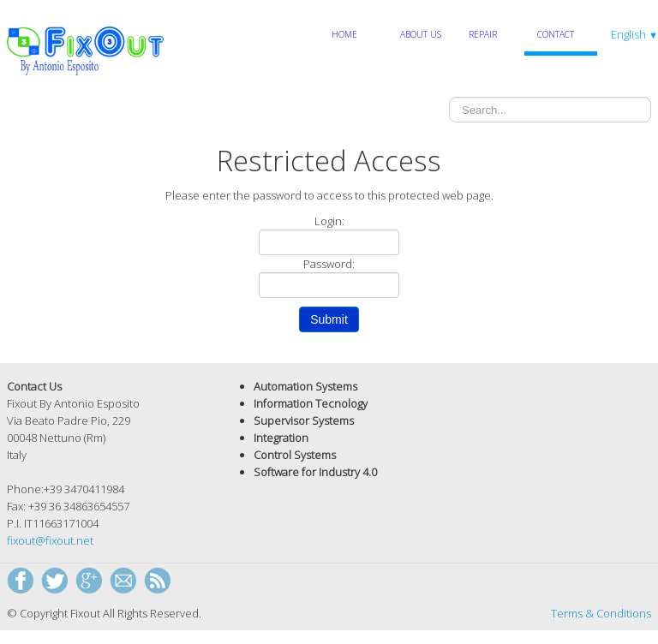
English (634, 34)
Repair (483, 34)
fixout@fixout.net (50, 540)
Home (344, 34)
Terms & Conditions (601, 613)
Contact (556, 34)
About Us (421, 34)
